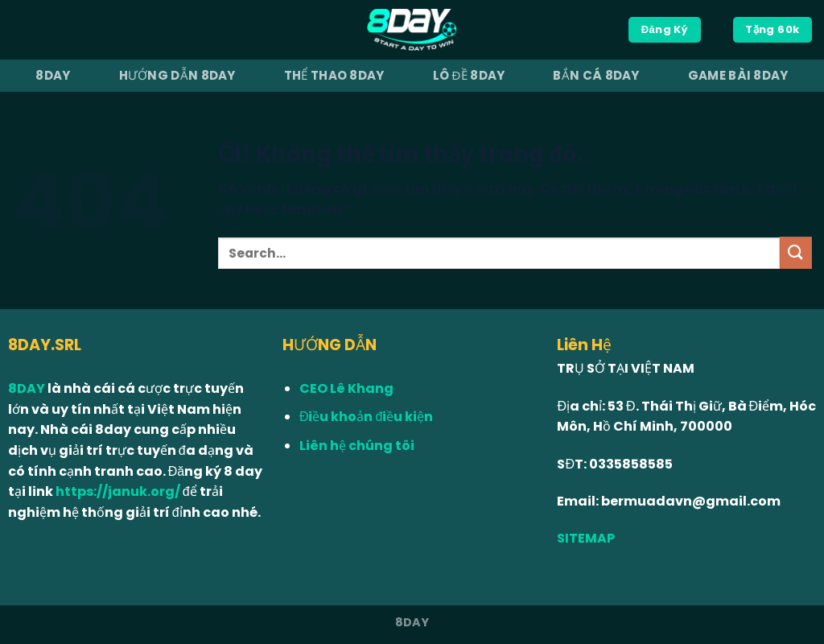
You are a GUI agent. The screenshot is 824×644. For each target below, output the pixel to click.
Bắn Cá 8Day (596, 75)
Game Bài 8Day (738, 75)
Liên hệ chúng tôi (357, 446)
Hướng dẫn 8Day (177, 75)
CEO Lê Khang (346, 388)
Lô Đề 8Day (469, 75)
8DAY (28, 388)
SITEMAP (586, 538)
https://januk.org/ (118, 491)
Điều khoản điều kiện (366, 417)
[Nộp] (796, 252)
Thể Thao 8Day (334, 75)
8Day (53, 75)
